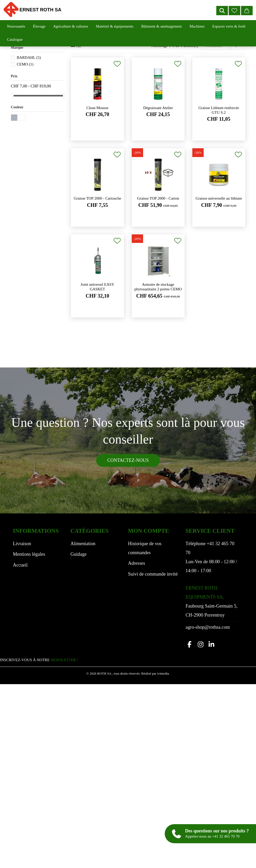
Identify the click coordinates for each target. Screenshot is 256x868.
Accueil (20, 565)
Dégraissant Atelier (158, 108)
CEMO (25, 64)
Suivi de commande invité (153, 574)
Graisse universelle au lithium (219, 198)
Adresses (137, 563)
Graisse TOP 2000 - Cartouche (97, 198)
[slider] (13, 96)
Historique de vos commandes (145, 548)
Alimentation (83, 544)
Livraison (22, 544)
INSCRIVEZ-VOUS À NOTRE (39, 660)
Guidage (78, 554)
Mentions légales (29, 554)
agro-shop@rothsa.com (208, 627)
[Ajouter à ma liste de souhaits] (117, 64)
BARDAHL (29, 58)
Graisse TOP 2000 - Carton (158, 198)
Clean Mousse (97, 108)
